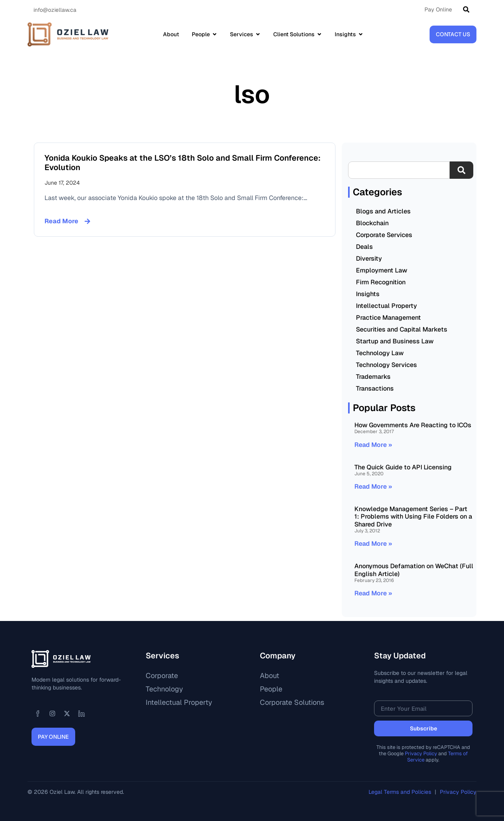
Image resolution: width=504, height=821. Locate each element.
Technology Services (386, 365)
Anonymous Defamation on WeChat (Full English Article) (414, 570)
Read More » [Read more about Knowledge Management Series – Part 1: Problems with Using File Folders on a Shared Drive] (373, 544)
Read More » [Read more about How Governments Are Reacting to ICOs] (373, 445)
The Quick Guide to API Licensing (403, 467)
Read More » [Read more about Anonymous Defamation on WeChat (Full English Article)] (373, 593)
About (270, 676)
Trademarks (373, 377)
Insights (368, 294)
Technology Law (380, 353)
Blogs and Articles (383, 211)
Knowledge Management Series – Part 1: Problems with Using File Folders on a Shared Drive (413, 516)
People (271, 689)
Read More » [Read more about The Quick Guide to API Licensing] (373, 486)
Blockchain (372, 223)
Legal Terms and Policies (401, 792)
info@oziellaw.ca (55, 10)
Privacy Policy (421, 753)
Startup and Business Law (395, 341)
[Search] (468, 9)
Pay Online (438, 9)
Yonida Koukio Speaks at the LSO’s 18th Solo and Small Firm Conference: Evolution (183, 163)
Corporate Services (384, 235)
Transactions (375, 388)
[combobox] (399, 170)
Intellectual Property (386, 306)
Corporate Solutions (292, 702)
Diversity (369, 259)
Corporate (162, 676)
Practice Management (388, 318)
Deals (364, 247)
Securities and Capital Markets (402, 329)
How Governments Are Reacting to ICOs (413, 425)
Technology (164, 689)
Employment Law (382, 270)
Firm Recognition (381, 282)
